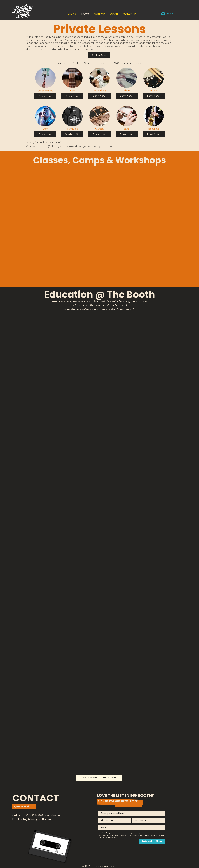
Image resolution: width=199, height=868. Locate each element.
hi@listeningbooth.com (37, 819)
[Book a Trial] (99, 55)
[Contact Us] (72, 134)
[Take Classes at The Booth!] (99, 778)
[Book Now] (45, 96)
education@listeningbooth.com (54, 146)
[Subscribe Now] (152, 842)
